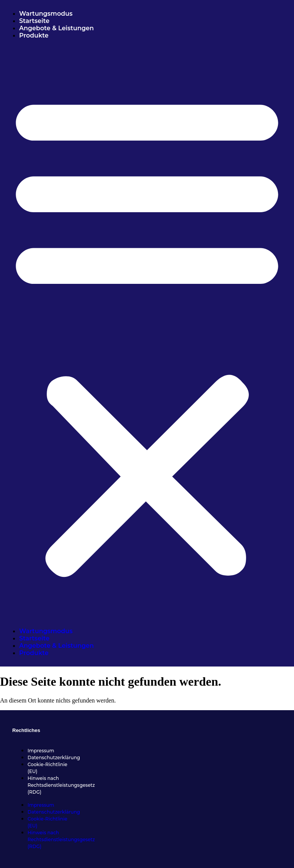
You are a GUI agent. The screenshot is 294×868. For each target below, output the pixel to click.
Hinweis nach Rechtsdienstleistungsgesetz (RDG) (61, 785)
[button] (147, 333)
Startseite (34, 21)
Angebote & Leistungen (57, 28)
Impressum (41, 751)
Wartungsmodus (46, 14)
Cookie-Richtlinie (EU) (47, 768)
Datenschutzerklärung (54, 757)
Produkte (34, 35)
